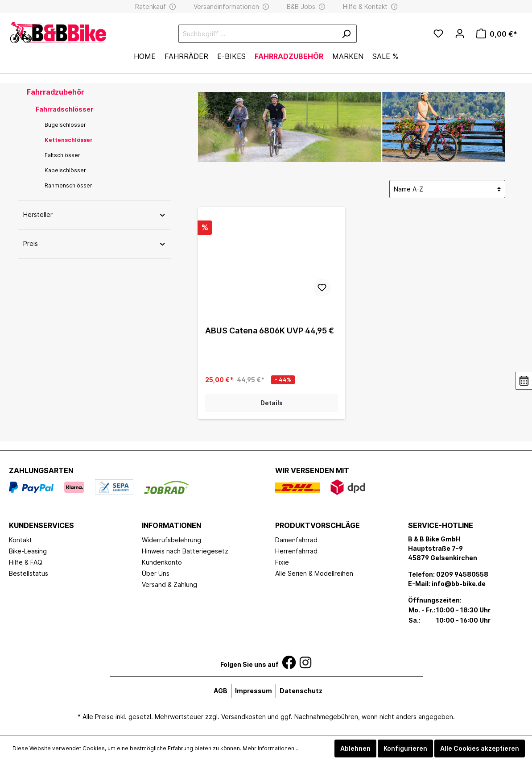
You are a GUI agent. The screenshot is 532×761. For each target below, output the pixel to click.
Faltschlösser (62, 155)
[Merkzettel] (438, 34)
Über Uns (156, 573)
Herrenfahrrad (296, 551)
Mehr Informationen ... (271, 748)
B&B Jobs (301, 6)
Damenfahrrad (296, 540)
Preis (95, 243)
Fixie (282, 562)
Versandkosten (243, 717)
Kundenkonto (162, 562)
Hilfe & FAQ (26, 562)
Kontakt (21, 540)
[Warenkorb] (497, 34)
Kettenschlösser (69, 140)
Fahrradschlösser (64, 109)
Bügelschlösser (65, 125)
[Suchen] (346, 34)
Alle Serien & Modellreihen (314, 573)
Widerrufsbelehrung (171, 540)
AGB (221, 691)
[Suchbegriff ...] (257, 34)
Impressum (254, 691)
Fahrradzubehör (56, 92)
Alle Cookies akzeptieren (480, 748)
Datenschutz (301, 691)
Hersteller (95, 214)
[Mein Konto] (460, 33)
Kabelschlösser (65, 170)
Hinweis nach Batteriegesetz (185, 551)
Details (272, 403)
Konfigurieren (405, 748)
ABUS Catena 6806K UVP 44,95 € (270, 331)
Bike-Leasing (28, 551)
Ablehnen (355, 748)
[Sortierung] (447, 189)
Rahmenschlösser (68, 185)
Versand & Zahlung (169, 584)
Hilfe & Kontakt (365, 6)
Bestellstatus (29, 573)
